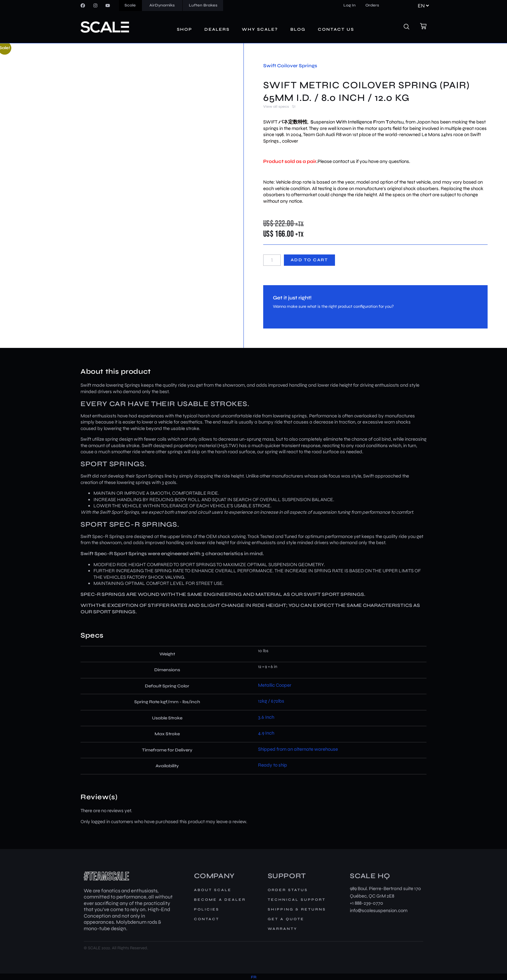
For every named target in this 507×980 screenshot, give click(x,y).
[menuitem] (254, 977)
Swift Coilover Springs (290, 66)
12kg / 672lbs (271, 701)
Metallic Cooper (275, 685)
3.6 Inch (266, 717)
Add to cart (309, 260)
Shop (184, 29)
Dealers (217, 29)
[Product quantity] (272, 260)
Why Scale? (260, 29)
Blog (298, 29)
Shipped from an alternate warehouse (298, 749)
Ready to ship (273, 765)
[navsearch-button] (410, 27)
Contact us (336, 29)
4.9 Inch (266, 733)
